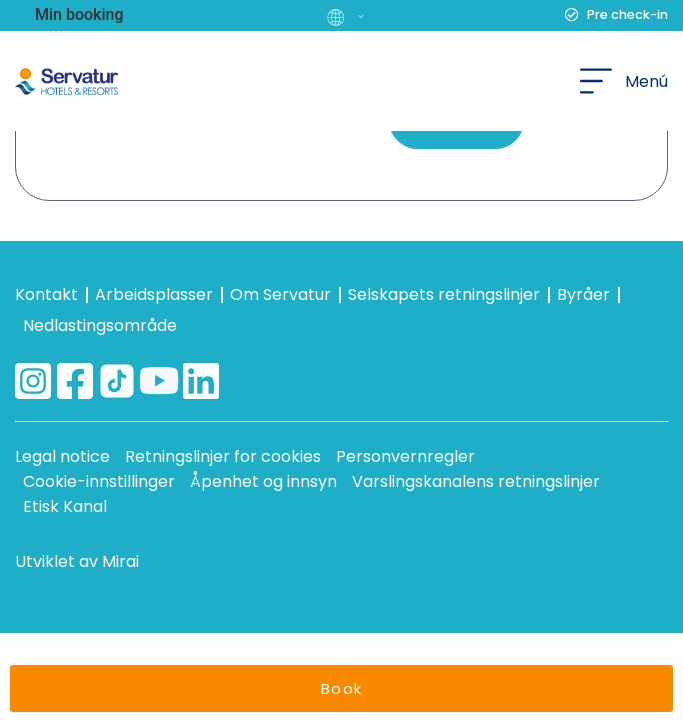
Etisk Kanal (65, 506)
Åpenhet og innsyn (263, 481)
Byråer (583, 294)
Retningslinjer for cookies (223, 456)
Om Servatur (280, 294)
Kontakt (46, 294)
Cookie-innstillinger (99, 481)
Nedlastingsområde (100, 325)
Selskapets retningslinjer (444, 294)
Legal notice (62, 456)
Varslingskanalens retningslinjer (476, 481)
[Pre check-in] (572, 15)
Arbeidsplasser (154, 294)
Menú (646, 81)
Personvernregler (405, 456)
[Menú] (596, 81)
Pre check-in (627, 14)
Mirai (120, 561)
